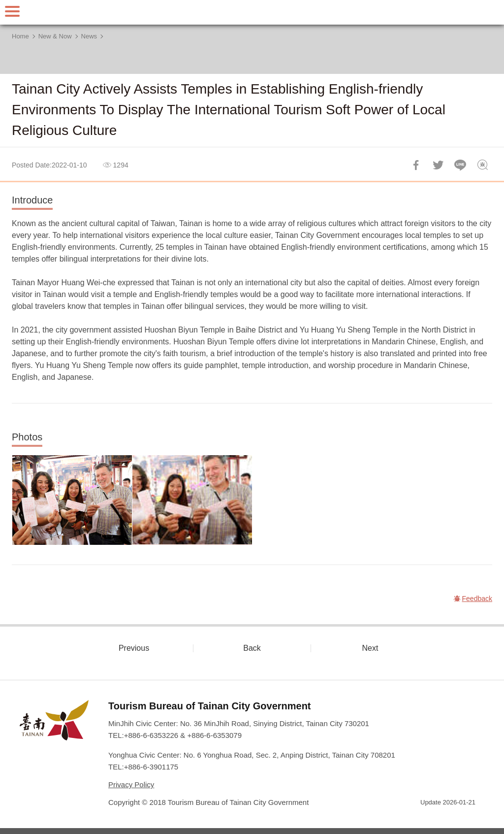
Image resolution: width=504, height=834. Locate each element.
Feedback (482, 165)
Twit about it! (438, 165)
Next (370, 648)
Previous (134, 648)
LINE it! (460, 165)
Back (252, 648)
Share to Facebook (416, 165)
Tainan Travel (252, 12)
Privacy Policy (131, 784)
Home (20, 36)
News (89, 36)
